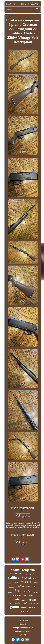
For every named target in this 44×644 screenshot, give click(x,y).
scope (15, 570)
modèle (17, 603)
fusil (18, 591)
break (25, 603)
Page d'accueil (23, 620)
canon (32, 607)
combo (24, 608)
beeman (10, 592)
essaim (10, 603)
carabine (26, 611)
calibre (14, 577)
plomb (14, 599)
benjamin (28, 570)
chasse (36, 583)
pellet (20, 586)
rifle (27, 591)
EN (21, 635)
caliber (9, 583)
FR (25, 635)
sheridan (17, 612)
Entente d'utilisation (23, 631)
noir (16, 582)
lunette (32, 600)
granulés (17, 595)
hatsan (26, 578)
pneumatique (15, 574)
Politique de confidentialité (23, 628)
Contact (23, 624)
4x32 (30, 603)
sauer (24, 600)
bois (25, 596)
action (12, 587)
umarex (32, 586)
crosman (26, 582)
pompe (26, 574)
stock (35, 578)
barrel (36, 603)
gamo (14, 607)
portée (35, 592)
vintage (31, 596)
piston (33, 574)
